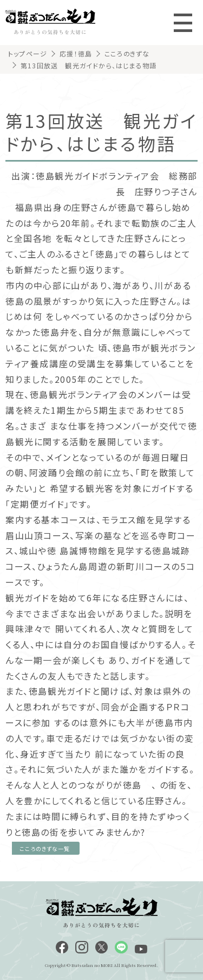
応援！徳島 (76, 53)
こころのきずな (127, 53)
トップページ (28, 53)
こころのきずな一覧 (45, 848)
